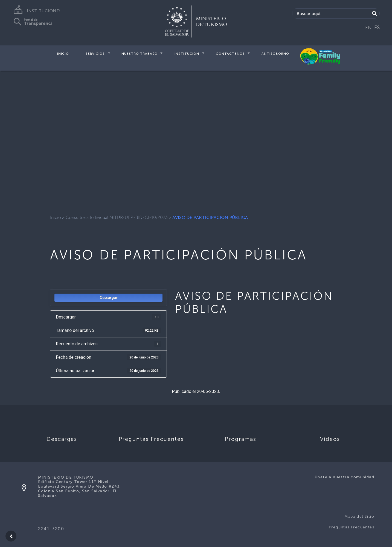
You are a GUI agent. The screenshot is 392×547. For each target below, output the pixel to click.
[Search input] (333, 13)
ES (377, 28)
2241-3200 (51, 529)
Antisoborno (275, 54)
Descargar (109, 298)
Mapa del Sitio (359, 516)
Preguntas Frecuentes (352, 527)
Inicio (63, 54)
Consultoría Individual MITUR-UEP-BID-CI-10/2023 (117, 217)
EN (368, 28)
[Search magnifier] (374, 13)
